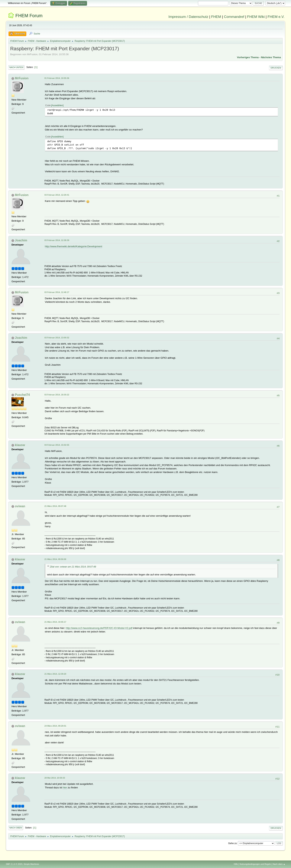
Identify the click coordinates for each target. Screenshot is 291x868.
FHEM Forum (29, 16)
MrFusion (22, 78)
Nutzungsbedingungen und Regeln (255, 864)
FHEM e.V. (276, 17)
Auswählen (57, 105)
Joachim (21, 240)
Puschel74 (22, 395)
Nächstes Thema (271, 57)
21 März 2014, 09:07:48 (55, 506)
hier (65, 788)
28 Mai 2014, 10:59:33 (55, 778)
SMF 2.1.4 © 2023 (14, 864)
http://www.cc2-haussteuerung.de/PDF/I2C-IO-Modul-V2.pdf (99, 628)
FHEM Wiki (256, 17)
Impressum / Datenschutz (188, 17)
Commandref (234, 17)
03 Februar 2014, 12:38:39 (57, 240)
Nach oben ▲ (279, 864)
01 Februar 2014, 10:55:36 (57, 78)
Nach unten (16, 67)
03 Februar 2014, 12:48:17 (57, 292)
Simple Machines (31, 864)
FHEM (216, 17)
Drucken (276, 68)
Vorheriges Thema (248, 57)
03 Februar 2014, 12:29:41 (57, 195)
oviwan (20, 506)
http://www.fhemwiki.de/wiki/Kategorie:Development (73, 246)
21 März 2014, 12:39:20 (55, 674)
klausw (20, 445)
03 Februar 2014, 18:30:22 (57, 395)
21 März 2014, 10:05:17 (55, 622)
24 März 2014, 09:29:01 (55, 726)
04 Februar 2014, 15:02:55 (57, 445)
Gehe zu (232, 843)
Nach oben (16, 828)
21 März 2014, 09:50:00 (55, 559)
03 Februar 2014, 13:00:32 (57, 338)
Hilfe (236, 864)
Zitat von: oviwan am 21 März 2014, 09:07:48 (73, 567)
